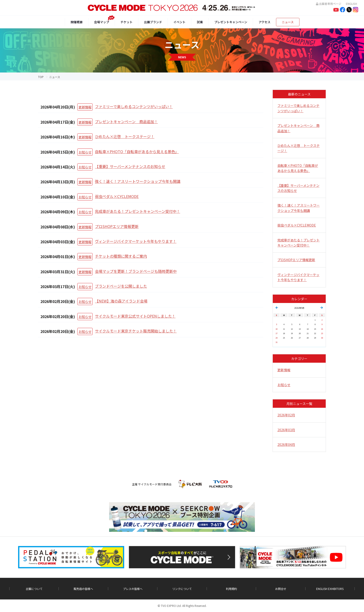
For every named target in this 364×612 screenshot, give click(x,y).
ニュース (288, 22)
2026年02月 (286, 415)
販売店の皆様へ (83, 589)
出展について (34, 589)
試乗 (200, 22)
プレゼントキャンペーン (231, 22)
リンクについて (182, 589)
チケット (127, 22)
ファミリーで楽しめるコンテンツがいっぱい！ (134, 106)
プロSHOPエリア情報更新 (117, 226)
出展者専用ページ (329, 4)
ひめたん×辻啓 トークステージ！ (125, 136)
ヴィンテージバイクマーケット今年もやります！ (136, 241)
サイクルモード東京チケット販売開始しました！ (136, 331)
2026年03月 (286, 430)
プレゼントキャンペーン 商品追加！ (126, 122)
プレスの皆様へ (133, 589)
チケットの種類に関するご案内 (121, 256)
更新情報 (85, 107)
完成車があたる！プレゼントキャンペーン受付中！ (138, 211)
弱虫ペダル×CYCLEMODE (117, 196)
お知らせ (85, 152)
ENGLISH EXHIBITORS (330, 589)
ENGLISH (351, 4)
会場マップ (102, 22)
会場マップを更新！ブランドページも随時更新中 (136, 271)
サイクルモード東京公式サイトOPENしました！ (135, 316)
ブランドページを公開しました (121, 286)
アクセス (265, 22)
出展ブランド (153, 22)
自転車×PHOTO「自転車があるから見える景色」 (137, 151)
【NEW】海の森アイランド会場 (121, 301)
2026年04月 (286, 444)
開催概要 (77, 22)
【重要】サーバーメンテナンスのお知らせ (130, 166)
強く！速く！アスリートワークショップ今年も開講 (138, 181)
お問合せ (281, 589)
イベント (179, 22)
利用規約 (231, 589)
